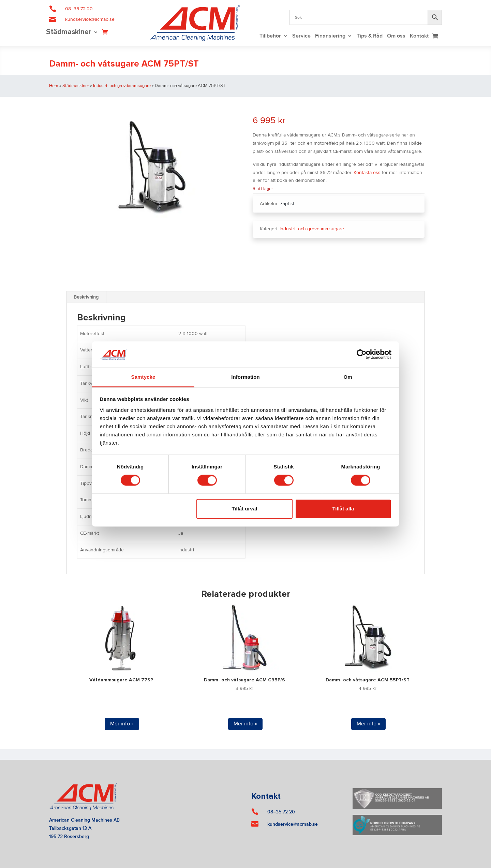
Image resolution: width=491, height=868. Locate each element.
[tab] (86, 297)
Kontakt (419, 36)
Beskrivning (86, 297)
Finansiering (330, 36)
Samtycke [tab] (143, 377)
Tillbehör (270, 36)
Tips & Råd (370, 36)
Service (301, 36)
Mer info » (122, 724)
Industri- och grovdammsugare (122, 86)
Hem (54, 86)
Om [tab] (348, 377)
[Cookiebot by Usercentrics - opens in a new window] (362, 355)
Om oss (396, 36)
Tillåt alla (343, 509)
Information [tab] (245, 377)
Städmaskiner (69, 33)
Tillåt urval (244, 509)
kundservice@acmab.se (90, 19)
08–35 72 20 (79, 9)
